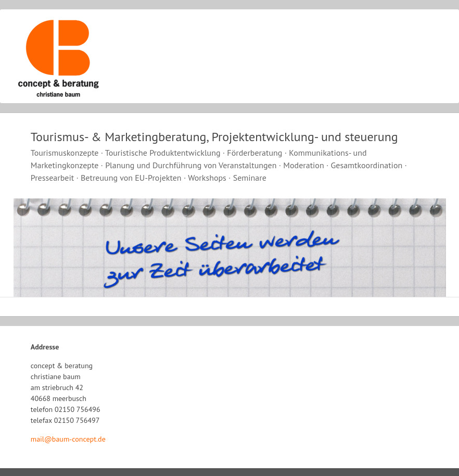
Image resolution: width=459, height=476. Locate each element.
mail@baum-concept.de (68, 439)
